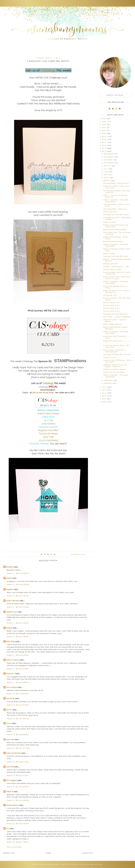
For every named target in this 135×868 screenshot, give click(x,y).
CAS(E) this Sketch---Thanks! (115, 369)
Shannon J (10, 673)
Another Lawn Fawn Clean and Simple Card (116, 226)
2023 (104, 125)
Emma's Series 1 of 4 (111, 303)
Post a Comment (14, 847)
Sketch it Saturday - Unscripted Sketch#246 (116, 376)
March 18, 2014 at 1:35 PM (18, 842)
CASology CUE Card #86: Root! (115, 314)
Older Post (88, 853)
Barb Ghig (10, 641)
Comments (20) (78, 554)
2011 (104, 393)
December (109, 154)
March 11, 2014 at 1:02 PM (18, 623)
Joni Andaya (11, 687)
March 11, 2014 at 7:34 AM (18, 596)
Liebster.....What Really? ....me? (116, 267)
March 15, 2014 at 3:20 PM (18, 823)
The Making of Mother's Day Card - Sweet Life (117, 191)
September (109, 163)
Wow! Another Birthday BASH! (115, 230)
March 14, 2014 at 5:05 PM (18, 787)
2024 (104, 122)
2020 (104, 133)
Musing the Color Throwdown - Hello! (115, 337)
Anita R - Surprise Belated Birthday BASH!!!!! (117, 260)
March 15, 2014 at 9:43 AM (18, 800)
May (106, 175)
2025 (104, 119)
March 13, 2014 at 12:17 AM (18, 748)
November (109, 157)
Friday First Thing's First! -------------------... (117, 342)
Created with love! (111, 264)
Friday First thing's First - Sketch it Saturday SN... (117, 291)
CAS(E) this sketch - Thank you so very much (117, 187)
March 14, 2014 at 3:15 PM (18, 775)
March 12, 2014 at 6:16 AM (18, 705)
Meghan (10, 589)
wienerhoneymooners (50, 864)
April (107, 178)
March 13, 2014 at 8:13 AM (18, 762)
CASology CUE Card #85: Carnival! (117, 354)
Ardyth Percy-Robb (48, 413)
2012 (104, 390)
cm (8, 828)
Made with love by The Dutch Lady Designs (82, 864)
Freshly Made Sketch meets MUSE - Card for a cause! (117, 278)
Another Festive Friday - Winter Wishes (116, 238)
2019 (104, 136)
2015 (104, 148)
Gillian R (10, 791)
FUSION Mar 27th (110, 212)
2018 (104, 139)
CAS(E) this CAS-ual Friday (114, 372)
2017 (104, 142)
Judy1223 (10, 767)
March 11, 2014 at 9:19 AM (18, 607)
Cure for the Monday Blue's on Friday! (115, 287)
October (108, 160)
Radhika (10, 567)
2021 (104, 131)
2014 (104, 151)
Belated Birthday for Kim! (113, 241)
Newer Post (9, 853)
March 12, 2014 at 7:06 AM (18, 718)
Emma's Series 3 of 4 (111, 308)
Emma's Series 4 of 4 (111, 311)
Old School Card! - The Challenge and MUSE (117, 233)
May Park (10, 739)
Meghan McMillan (48, 430)
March (107, 181)
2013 (104, 387)
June (106, 172)
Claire (25, 393)
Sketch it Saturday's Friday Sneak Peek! (117, 250)
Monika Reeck (12, 805)
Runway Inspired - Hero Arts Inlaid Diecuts (117, 299)
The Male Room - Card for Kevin (116, 183)
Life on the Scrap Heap (43, 393)
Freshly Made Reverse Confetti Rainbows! (115, 328)
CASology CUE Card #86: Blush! (116, 256)
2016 (104, 145)
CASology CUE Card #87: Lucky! (116, 215)
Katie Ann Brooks (13, 753)
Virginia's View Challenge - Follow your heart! (117, 361)
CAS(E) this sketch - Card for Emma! (115, 320)
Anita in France (13, 660)
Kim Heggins (11, 780)
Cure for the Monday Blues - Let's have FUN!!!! (116, 346)
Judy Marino (48, 424)
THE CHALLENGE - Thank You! (115, 209)
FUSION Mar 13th (110, 295)
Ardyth (9, 578)
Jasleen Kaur (12, 612)
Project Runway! (110, 222)
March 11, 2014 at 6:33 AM (18, 584)
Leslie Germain (13, 601)
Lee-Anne (10, 698)
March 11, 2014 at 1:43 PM (18, 637)
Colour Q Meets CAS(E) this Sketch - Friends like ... (117, 273)
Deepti (9, 628)
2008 (104, 402)
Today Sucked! (109, 253)
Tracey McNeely (48, 433)
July (106, 169)
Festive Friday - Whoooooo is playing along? (114, 351)
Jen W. (9, 710)
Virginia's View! (110, 357)
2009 (104, 399)
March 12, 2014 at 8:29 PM (18, 734)
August (108, 166)
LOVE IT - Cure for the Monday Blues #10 (115, 196)
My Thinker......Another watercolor (117, 317)
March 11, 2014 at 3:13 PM (18, 669)
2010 (104, 396)
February (109, 380)
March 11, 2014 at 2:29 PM (18, 655)
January (108, 383)
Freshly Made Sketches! (113, 324)
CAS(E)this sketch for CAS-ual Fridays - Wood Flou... (115, 366)
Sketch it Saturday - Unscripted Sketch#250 (116, 201)
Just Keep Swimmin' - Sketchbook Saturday (117, 218)
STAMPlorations (70, 361)
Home (48, 853)
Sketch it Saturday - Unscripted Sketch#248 (116, 282)
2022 (104, 127)
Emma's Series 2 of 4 (111, 305)
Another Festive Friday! (112, 269)
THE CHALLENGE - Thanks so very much (116, 205)
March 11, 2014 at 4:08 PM (18, 682)
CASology (48, 70)
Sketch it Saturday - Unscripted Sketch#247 (116, 332)
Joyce (9, 723)
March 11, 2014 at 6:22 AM (18, 573)
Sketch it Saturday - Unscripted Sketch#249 (116, 245)
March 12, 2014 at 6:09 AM (18, 694)
